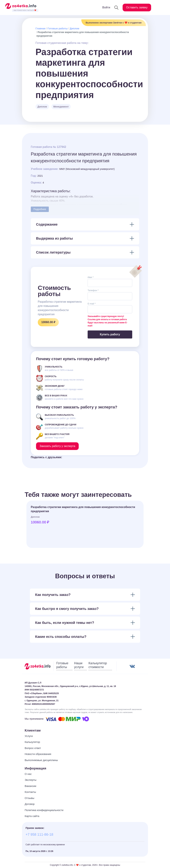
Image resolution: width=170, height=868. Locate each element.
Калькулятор (32, 742)
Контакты (30, 792)
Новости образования (38, 754)
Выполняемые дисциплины (41, 760)
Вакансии (30, 786)
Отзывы (29, 798)
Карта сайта (32, 816)
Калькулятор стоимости (98, 665)
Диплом (75, 28)
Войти (106, 7)
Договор (30, 804)
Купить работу (110, 334)
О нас (28, 774)
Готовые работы (58, 28)
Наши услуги (79, 665)
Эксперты (31, 780)
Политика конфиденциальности (44, 810)
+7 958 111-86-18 (39, 834)
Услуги (29, 736)
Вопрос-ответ (33, 748)
